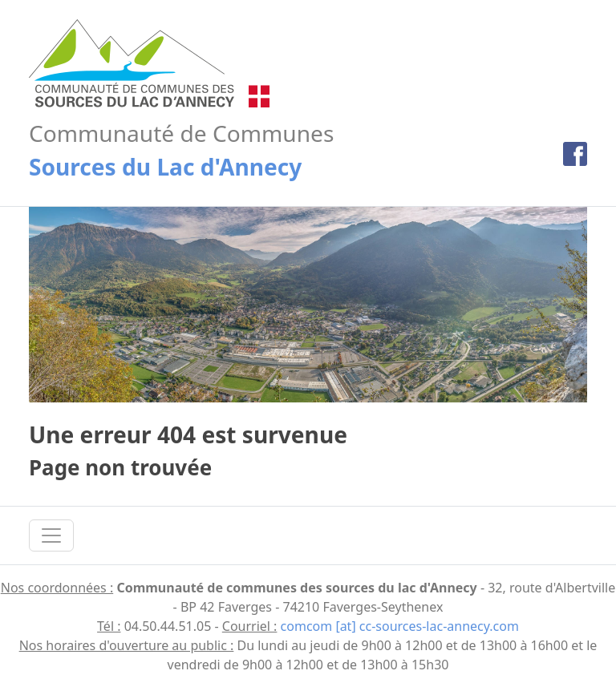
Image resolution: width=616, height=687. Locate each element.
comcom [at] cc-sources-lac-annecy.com (400, 626)
